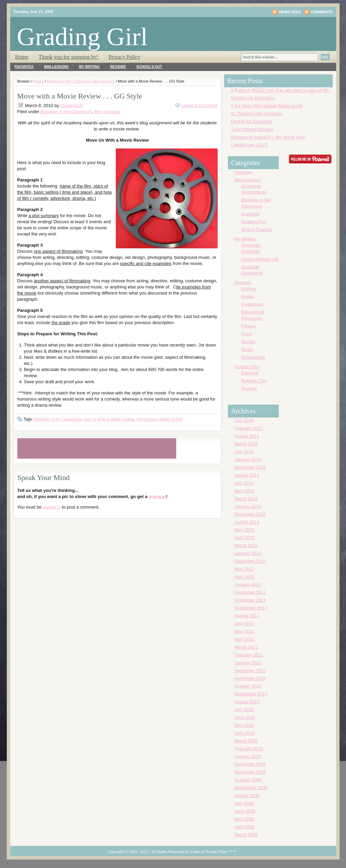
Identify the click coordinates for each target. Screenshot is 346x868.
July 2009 (244, 803)
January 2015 (248, 459)
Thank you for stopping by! (69, 57)
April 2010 (245, 733)
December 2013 (250, 514)
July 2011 (244, 624)
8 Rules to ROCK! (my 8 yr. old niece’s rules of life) (280, 90)
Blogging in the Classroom (69, 81)
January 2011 (248, 663)
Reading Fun (254, 222)
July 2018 (244, 420)
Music (247, 349)
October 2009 (248, 780)
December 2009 (250, 764)
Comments (322, 12)
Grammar (251, 214)
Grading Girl (82, 37)
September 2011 (251, 608)
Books (248, 296)
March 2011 (246, 647)
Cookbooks (252, 304)
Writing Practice (257, 229)
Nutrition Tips (254, 381)
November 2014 (250, 467)
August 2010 (247, 702)
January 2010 (248, 756)
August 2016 (247, 436)
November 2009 (250, 772)
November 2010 (250, 678)
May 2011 (244, 631)
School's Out (149, 67)
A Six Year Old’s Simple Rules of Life (267, 106)
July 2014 (244, 483)
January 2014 (248, 506)
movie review (170, 419)
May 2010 (244, 725)
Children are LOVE (249, 145)
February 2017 (249, 428)
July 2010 (244, 710)
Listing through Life (260, 259)
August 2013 (247, 522)
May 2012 (244, 569)
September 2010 (251, 694)
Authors (249, 289)
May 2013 (244, 530)
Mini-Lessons (56, 67)
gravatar (157, 497)
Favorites (24, 67)
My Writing (89, 67)
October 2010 (248, 686)
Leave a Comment (199, 105)
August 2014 (247, 475)
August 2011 (247, 616)
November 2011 (250, 600)
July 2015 (244, 452)
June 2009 (245, 811)
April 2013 (245, 538)
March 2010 (246, 741)
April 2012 (245, 577)
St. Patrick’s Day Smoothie (257, 114)
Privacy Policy (125, 57)
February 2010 (249, 749)
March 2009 (246, 835)
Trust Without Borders (252, 129)
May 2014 (244, 491)
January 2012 (248, 584)
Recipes (249, 388)
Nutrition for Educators (253, 98)
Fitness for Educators (252, 121)
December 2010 (250, 670)
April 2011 (245, 639)
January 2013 (248, 553)
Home (22, 57)
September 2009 (251, 788)
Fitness (249, 326)
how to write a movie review (109, 419)
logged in (52, 507)
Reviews (118, 67)
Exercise (250, 373)
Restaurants (253, 357)
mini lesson (146, 419)
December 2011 (250, 592)
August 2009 (247, 795)
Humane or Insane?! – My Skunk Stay (268, 137)
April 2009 (245, 827)
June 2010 (245, 717)
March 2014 (246, 499)
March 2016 (246, 444)
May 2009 (244, 819)
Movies (248, 342)
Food (247, 334)
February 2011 (249, 655)
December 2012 (250, 561)
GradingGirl (72, 105)
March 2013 (246, 545)
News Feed (290, 12)
